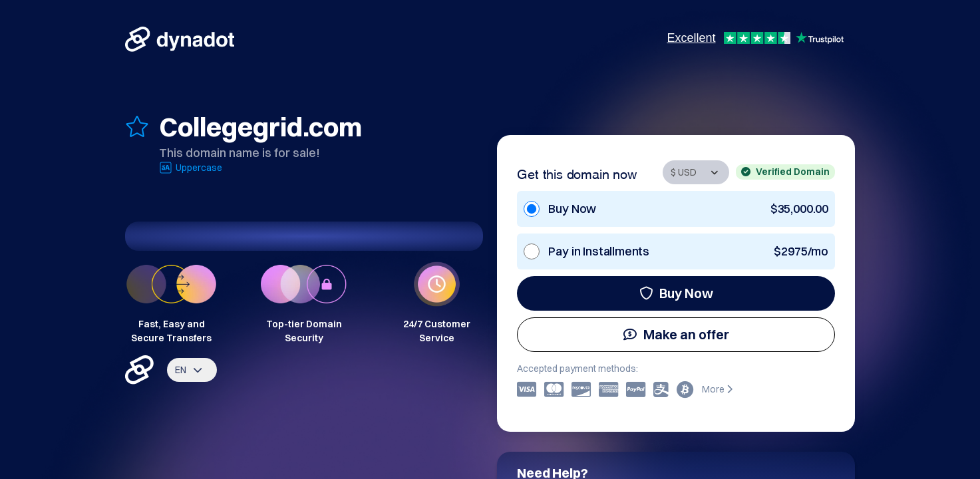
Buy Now (676, 293)
